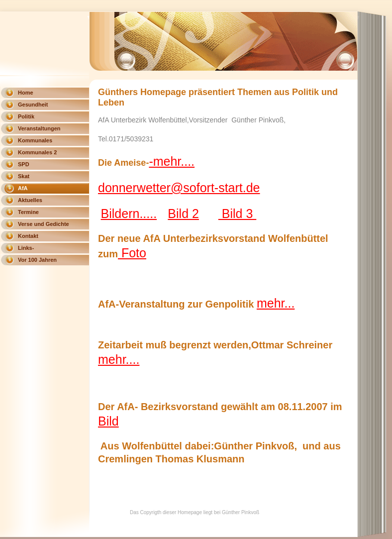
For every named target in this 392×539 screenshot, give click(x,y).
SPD (24, 164)
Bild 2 (183, 214)
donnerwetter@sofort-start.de (179, 188)
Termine (28, 212)
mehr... (276, 303)
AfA (23, 188)
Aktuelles (30, 200)
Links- (26, 248)
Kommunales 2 (37, 152)
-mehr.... (172, 161)
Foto (132, 253)
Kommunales (35, 140)
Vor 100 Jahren (37, 260)
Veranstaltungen (39, 128)
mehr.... (119, 359)
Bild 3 (237, 214)
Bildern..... (129, 214)
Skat (24, 176)
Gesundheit (33, 105)
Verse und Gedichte (44, 224)
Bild (108, 421)
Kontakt (28, 236)
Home (26, 93)
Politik (26, 116)
